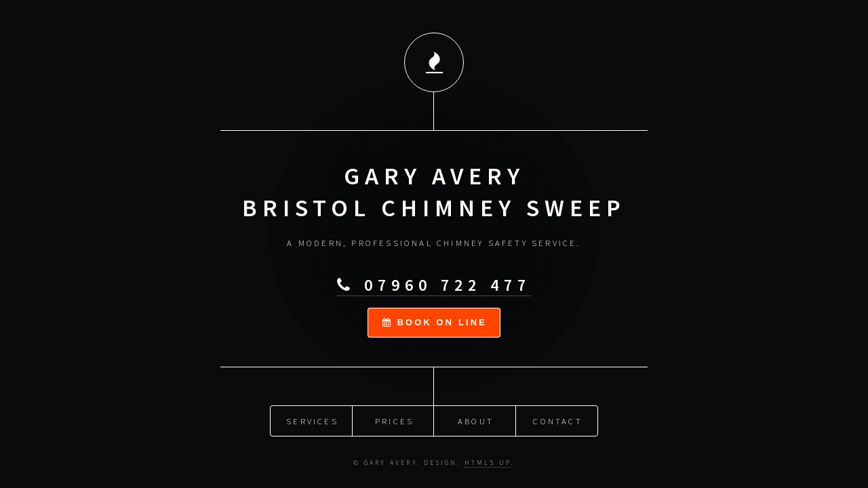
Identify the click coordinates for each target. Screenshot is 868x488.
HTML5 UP (488, 462)
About (476, 420)
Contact (557, 420)
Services (312, 420)
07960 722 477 (434, 284)
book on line (435, 321)
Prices (394, 420)
